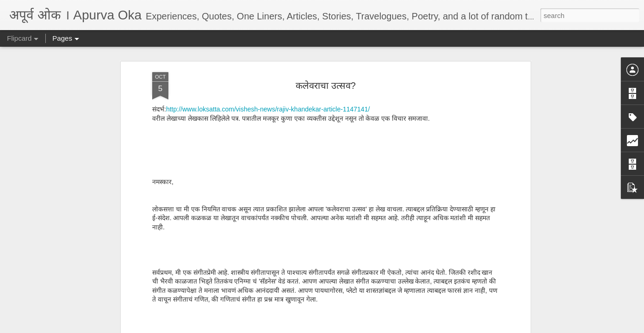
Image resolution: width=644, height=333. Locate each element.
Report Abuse (378, 328)
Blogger (351, 328)
